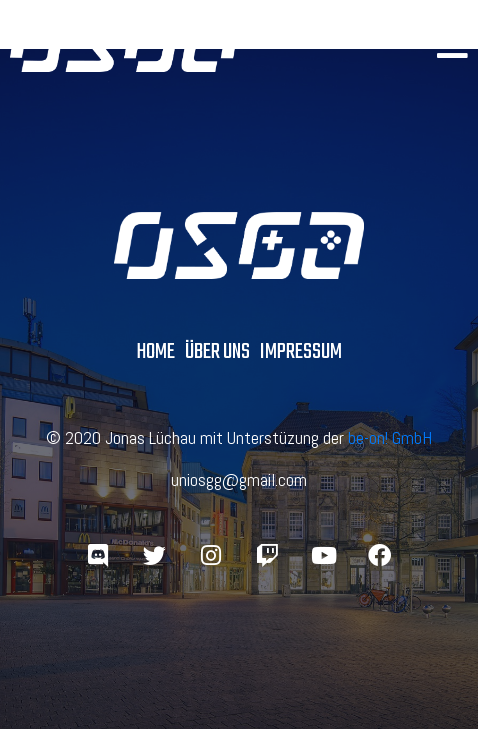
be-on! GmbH (390, 437)
